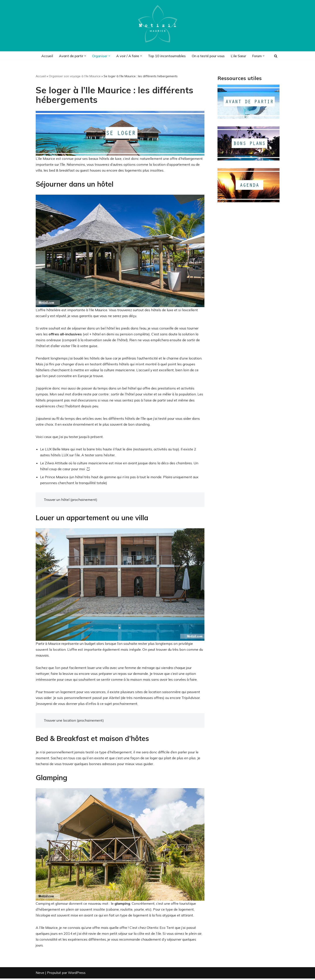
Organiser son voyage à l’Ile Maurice (75, 76)
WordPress (77, 974)
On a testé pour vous (208, 56)
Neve (40, 974)
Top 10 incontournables (166, 56)
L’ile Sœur (238, 56)
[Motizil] (158, 26)
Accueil (45, 56)
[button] (83, 56)
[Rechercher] (276, 56)
